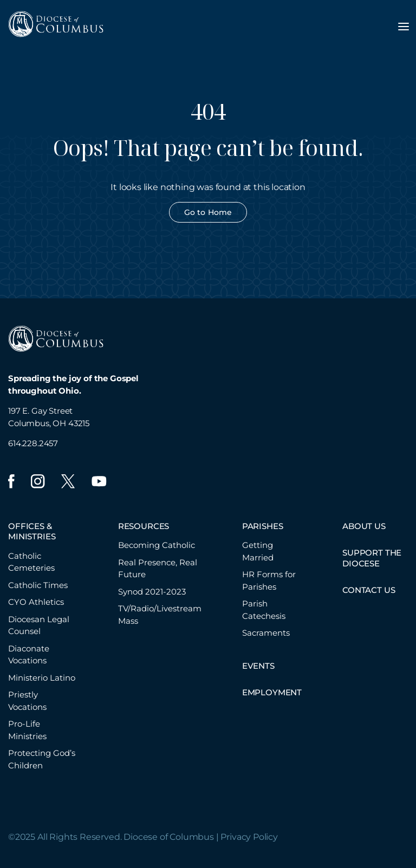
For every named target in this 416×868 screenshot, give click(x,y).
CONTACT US (369, 590)
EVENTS (258, 666)
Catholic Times (38, 585)
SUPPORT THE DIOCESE (372, 558)
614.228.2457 (33, 443)
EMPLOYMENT (272, 692)
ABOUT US (364, 526)
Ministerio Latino (42, 678)
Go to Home (208, 212)
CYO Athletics (36, 602)
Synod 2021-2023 (152, 592)
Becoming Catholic (157, 545)
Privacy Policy (249, 837)
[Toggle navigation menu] (404, 27)
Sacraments (266, 633)
